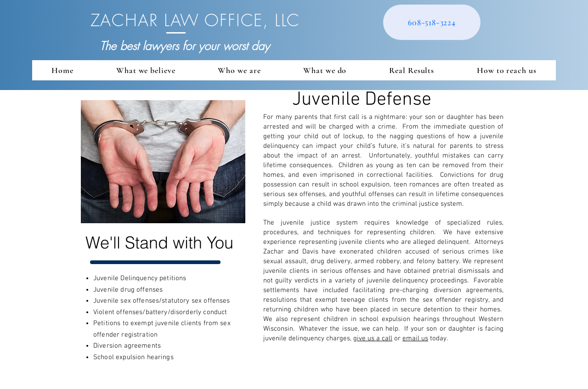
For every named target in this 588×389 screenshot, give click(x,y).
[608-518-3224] (432, 22)
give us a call (373, 338)
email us (415, 338)
